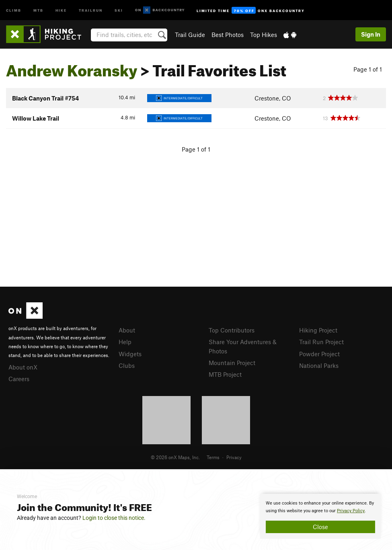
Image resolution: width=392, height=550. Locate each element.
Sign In (371, 34)
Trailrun (91, 10)
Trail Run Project (321, 342)
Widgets (130, 354)
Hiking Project (318, 330)
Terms (213, 457)
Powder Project (319, 354)
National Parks (319, 365)
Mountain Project (232, 363)
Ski (119, 10)
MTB (38, 10)
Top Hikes (264, 35)
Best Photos (228, 35)
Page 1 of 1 (368, 69)
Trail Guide (190, 35)
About (127, 330)
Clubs (127, 365)
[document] (320, 516)
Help (125, 342)
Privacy (234, 457)
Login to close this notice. (114, 518)
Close (320, 527)
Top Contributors (232, 330)
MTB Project (225, 374)
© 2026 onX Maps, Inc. (175, 457)
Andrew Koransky (72, 68)
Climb (14, 10)
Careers (19, 379)
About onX (23, 367)
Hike (61, 10)
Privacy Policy (351, 511)
